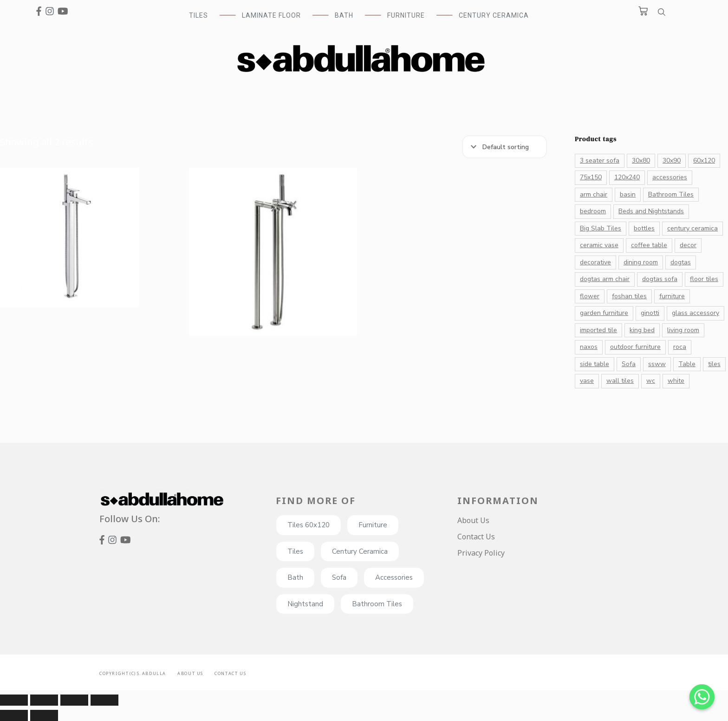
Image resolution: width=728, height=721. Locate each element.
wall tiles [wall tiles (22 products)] (620, 381)
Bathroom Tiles (377, 604)
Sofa (339, 577)
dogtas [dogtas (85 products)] (681, 262)
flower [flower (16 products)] (590, 296)
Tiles (295, 551)
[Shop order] (504, 147)
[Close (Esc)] (14, 700)
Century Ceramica (494, 15)
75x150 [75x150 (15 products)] (591, 177)
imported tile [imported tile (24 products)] (598, 330)
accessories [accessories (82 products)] (670, 177)
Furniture (373, 525)
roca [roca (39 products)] (680, 347)
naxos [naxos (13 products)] (589, 347)
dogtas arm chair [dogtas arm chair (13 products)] (605, 279)
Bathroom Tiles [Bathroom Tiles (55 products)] (671, 194)
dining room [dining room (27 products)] (641, 262)
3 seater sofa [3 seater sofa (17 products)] (600, 161)
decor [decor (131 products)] (688, 245)
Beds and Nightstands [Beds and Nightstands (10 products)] (651, 211)
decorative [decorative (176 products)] (595, 262)
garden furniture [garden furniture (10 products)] (604, 313)
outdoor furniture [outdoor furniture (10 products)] (635, 347)
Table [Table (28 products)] (687, 364)
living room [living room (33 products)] (683, 330)
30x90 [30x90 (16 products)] (672, 161)
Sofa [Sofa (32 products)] (629, 364)
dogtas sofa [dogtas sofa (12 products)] (660, 279)
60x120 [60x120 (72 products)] (704, 161)
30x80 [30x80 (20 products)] (641, 161)
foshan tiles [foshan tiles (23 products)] (629, 296)
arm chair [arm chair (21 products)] (594, 194)
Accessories (394, 577)
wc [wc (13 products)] (651, 381)
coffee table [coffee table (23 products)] (649, 245)
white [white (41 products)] (676, 381)
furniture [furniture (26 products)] (672, 296)
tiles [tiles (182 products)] (714, 364)
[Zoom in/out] (104, 700)
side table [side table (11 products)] (595, 364)
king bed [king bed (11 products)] (642, 330)
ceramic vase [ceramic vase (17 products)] (599, 245)
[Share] (44, 700)
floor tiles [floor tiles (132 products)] (704, 279)
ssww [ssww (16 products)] (657, 364)
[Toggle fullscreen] (74, 700)
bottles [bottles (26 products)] (644, 228)
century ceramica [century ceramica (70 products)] (692, 228)
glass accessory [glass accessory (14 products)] (695, 313)
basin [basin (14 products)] (628, 194)
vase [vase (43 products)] (587, 381)
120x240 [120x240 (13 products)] (627, 177)
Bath (295, 577)
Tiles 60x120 (309, 525)
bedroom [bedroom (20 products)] (593, 211)
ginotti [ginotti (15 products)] (650, 313)
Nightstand (305, 604)
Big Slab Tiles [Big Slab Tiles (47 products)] (601, 228)
